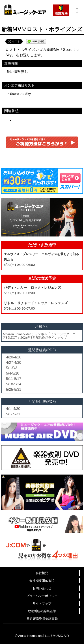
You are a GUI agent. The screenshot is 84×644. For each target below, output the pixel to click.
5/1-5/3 (12, 368)
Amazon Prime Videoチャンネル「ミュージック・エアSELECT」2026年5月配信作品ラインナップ (39, 336)
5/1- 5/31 (13, 414)
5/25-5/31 (14, 389)
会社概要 (42, 573)
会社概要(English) (42, 581)
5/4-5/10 (13, 373)
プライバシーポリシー (42, 596)
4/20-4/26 (14, 357)
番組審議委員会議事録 (42, 619)
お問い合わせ (42, 588)
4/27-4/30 (14, 363)
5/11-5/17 (14, 379)
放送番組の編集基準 (42, 611)
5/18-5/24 (14, 384)
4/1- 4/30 (13, 409)
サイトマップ (42, 603)
